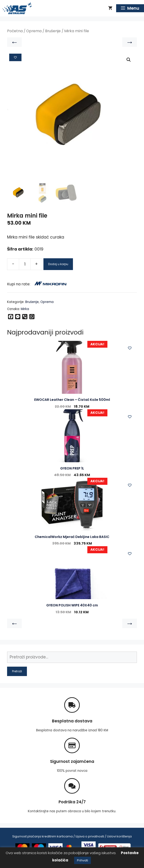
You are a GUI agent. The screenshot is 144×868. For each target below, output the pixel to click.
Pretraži (17, 671)
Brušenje (53, 31)
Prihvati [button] (83, 860)
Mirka (25, 309)
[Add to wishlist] (15, 57)
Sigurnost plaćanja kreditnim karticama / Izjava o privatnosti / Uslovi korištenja (72, 836)
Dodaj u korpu (58, 264)
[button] (129, 60)
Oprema (34, 31)
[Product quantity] (25, 264)
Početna (15, 31)
